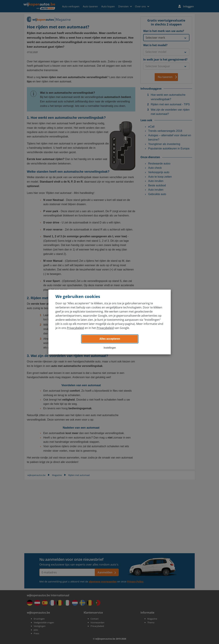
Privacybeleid (75, 328)
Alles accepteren (110, 339)
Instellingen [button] (110, 348)
